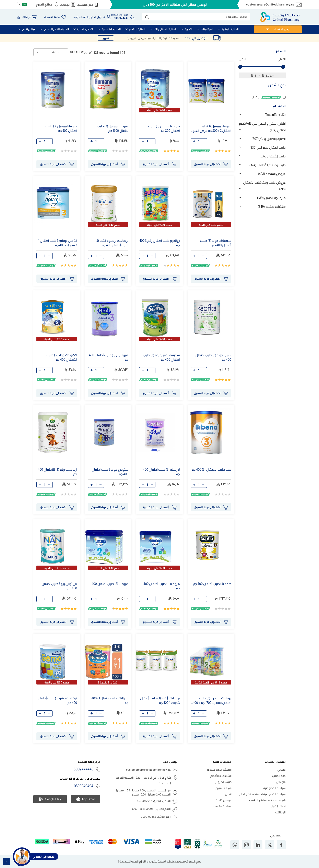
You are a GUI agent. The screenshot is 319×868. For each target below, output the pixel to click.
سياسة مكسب (222, 806)
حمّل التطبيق (85, 5)
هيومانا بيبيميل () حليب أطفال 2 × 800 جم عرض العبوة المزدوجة (211, 129)
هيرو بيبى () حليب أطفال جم (109, 357)
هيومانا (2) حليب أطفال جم (110, 586)
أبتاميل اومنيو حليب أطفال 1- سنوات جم (57, 243)
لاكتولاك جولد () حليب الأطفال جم (62, 357)
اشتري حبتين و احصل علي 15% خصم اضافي (262, 127)
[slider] (240, 67)
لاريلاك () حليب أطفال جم (161, 472)
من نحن (281, 782)
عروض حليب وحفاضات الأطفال (264, 186)
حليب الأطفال (273, 156)
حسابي (281, 770)
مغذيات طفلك (272, 207)
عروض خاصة (224, 800)
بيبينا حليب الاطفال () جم (211, 470)
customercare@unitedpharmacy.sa (270, 4)
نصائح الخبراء (278, 806)
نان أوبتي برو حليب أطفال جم (59, 586)
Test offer (275, 115)
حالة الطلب (279, 776)
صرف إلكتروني (223, 782)
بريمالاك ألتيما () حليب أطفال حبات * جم (160, 700)
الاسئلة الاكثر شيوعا (219, 770)
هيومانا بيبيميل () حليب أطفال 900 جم (61, 128)
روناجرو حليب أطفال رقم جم (160, 243)
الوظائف (65, 5)
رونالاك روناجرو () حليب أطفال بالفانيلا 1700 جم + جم (211, 701)
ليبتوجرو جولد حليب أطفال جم (110, 472)
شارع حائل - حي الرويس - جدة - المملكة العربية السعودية (143, 780)
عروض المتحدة (272, 174)
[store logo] (280, 17)
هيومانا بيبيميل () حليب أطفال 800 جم (164, 128)
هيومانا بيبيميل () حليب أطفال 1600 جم (113, 128)
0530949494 (84, 786)
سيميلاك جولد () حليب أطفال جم (216, 243)
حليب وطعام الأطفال (267, 165)
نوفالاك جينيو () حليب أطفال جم (57, 700)
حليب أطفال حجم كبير (268, 148)
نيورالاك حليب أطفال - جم (110, 700)
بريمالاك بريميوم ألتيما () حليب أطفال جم (112, 243)
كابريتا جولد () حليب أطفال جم (213, 357)
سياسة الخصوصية (274, 788)
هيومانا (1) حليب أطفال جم (162, 586)
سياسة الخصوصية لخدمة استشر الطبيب (261, 794)
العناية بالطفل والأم (269, 139)
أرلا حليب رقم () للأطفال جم (57, 472)
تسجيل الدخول (97, 17)
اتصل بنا (227, 794)
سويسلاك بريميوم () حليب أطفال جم (161, 357)
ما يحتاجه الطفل (271, 198)
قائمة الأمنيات (52, 17)
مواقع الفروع (44, 4)
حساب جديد (80, 17)
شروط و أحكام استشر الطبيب (267, 800)
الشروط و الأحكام (221, 776)
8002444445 (84, 769)
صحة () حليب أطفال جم (212, 584)
